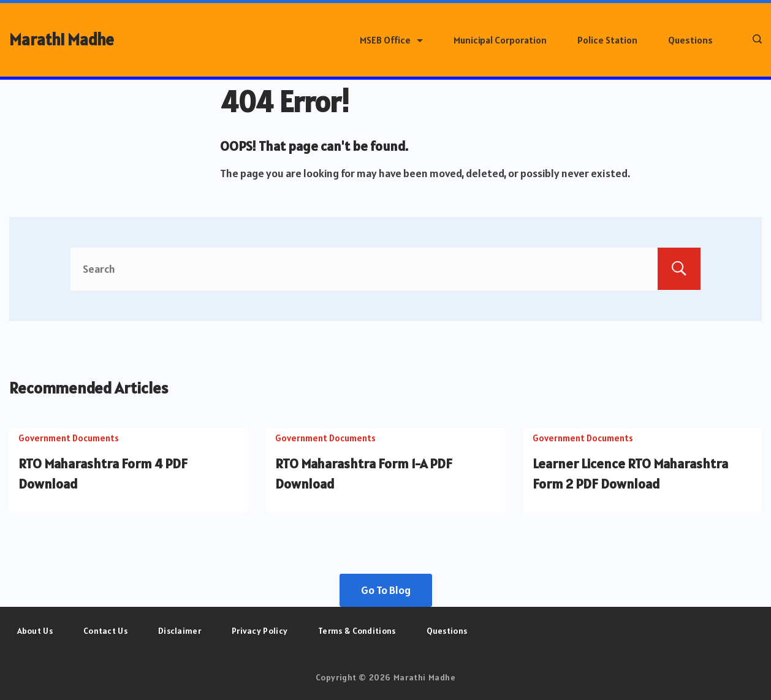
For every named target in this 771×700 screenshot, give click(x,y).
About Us (35, 631)
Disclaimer (180, 631)
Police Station (607, 40)
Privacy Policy (260, 631)
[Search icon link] (754, 40)
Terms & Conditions (357, 631)
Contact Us (105, 631)
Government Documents (69, 438)
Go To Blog (386, 590)
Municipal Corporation (500, 40)
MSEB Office (391, 40)
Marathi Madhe (62, 40)
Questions (690, 40)
